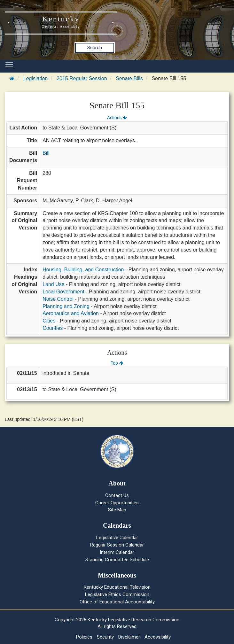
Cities (49, 321)
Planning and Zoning (66, 306)
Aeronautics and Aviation (71, 313)
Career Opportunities (117, 503)
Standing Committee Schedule (117, 560)
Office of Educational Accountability (117, 602)
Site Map (117, 510)
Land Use (54, 284)
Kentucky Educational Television (117, 587)
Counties (53, 328)
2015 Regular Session (82, 78)
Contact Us (117, 495)
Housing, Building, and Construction (83, 270)
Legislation (36, 78)
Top (117, 363)
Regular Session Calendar (117, 545)
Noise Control (58, 299)
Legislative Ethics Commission (117, 594)
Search (95, 48)
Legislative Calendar (117, 538)
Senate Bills (129, 78)
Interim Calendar (117, 552)
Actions (117, 118)
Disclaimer (129, 637)
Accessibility (158, 637)
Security (105, 637)
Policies (84, 637)
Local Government (63, 292)
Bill (46, 153)
